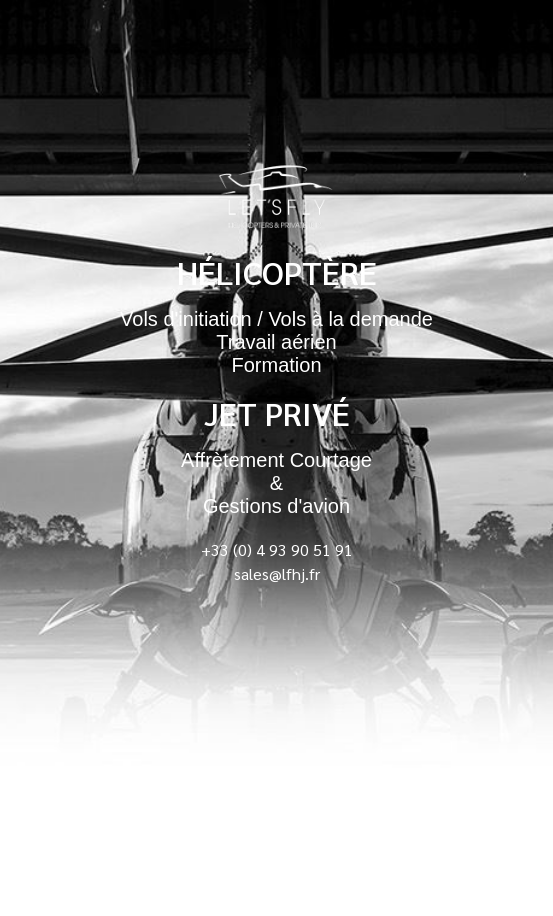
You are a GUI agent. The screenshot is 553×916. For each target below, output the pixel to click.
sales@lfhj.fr (277, 573)
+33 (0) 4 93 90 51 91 (277, 549)
